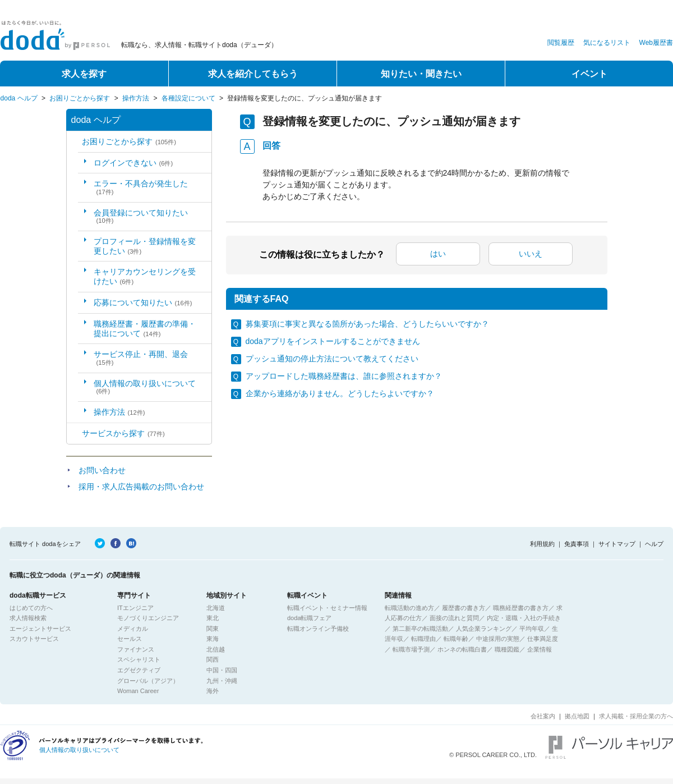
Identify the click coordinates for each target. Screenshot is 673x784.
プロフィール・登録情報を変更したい (145, 246)
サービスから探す (123, 433)
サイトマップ (617, 544)
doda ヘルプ (19, 98)
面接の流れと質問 (454, 618)
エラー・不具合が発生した (141, 187)
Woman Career (138, 691)
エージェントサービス (40, 629)
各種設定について (188, 98)
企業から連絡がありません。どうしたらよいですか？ (340, 393)
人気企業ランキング (484, 629)
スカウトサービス (34, 639)
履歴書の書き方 (464, 608)
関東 (213, 629)
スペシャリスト (139, 659)
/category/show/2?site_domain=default (74, 434)
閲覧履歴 (561, 43)
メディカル (133, 629)
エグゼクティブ (139, 670)
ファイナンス (136, 649)
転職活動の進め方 (409, 608)
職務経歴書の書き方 (521, 608)
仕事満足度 (543, 639)
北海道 (216, 608)
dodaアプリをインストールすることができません (333, 341)
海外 (213, 691)
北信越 (216, 649)
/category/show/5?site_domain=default (74, 142)
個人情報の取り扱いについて (145, 387)
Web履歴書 (656, 43)
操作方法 (136, 98)
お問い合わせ (102, 470)
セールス (130, 639)
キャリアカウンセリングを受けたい (145, 276)
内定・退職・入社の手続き (524, 618)
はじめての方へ (31, 608)
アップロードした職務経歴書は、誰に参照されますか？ (344, 376)
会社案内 (543, 716)
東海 (213, 639)
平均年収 (532, 629)
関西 (213, 659)
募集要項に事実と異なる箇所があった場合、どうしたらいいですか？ (367, 324)
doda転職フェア (309, 618)
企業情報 (540, 649)
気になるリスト (607, 43)
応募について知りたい (143, 302)
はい (438, 254)
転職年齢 (456, 639)
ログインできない (133, 163)
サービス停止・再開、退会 (141, 358)
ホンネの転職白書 (462, 649)
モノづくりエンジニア (148, 618)
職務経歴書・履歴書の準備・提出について (145, 329)
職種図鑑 (507, 649)
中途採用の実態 (498, 639)
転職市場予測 (411, 649)
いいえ (531, 254)
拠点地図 (577, 716)
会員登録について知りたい (141, 216)
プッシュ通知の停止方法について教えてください (332, 359)
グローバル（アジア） (148, 681)
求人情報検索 (28, 618)
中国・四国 (222, 670)
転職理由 (423, 639)
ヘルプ (654, 544)
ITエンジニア (135, 608)
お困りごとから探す (80, 98)
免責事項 (577, 544)
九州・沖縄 (222, 681)
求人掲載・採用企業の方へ (636, 716)
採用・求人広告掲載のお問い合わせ (141, 487)
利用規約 (542, 544)
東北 (213, 618)
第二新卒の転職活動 (420, 629)
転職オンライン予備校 (318, 629)
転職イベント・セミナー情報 (327, 608)
